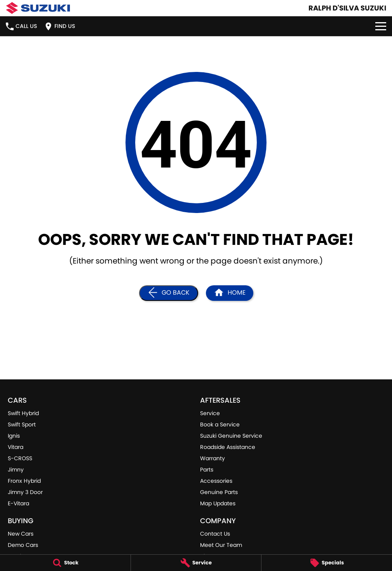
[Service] (196, 563)
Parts (207, 470)
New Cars (21, 534)
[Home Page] (230, 293)
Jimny (16, 470)
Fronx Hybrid (24, 481)
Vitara (16, 447)
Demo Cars (23, 545)
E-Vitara (18, 503)
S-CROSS (20, 458)
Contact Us (215, 534)
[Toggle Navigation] (381, 26)
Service (210, 413)
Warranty (213, 458)
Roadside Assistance (228, 447)
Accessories (216, 481)
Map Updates (218, 503)
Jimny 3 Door (25, 492)
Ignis (14, 436)
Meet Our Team (221, 545)
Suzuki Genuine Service (231, 436)
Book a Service (220, 424)
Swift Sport (22, 424)
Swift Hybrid (23, 413)
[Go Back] (169, 293)
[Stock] (65, 563)
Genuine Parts (219, 492)
